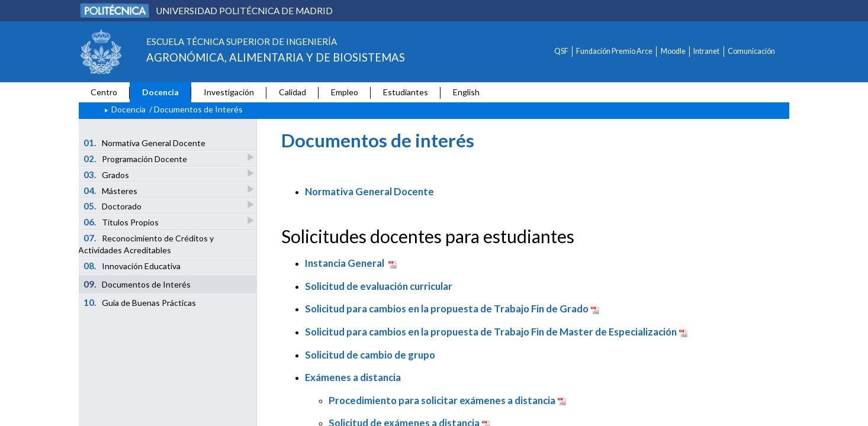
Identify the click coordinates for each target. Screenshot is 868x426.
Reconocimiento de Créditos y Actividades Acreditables (146, 244)
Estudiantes (406, 92)
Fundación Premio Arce (614, 51)
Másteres (111, 190)
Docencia (160, 92)
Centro (104, 92)
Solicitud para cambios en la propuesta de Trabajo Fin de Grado (447, 309)
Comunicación (751, 51)
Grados (107, 174)
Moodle (673, 51)
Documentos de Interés (137, 284)
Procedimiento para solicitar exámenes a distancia (442, 400)
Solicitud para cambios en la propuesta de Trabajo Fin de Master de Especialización (491, 332)
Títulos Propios (122, 222)
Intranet (706, 51)
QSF (561, 51)
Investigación (229, 92)
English (466, 92)
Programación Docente (136, 158)
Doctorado (113, 206)
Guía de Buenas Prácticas (140, 302)
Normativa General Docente (145, 143)
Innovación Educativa (132, 266)
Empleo (345, 92)
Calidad (292, 92)
